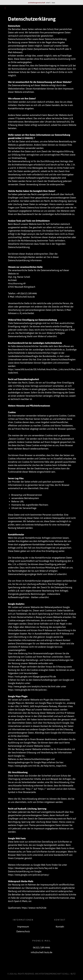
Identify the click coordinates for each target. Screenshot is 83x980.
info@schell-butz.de (42, 952)
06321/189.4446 (42, 948)
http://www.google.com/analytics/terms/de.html (32, 686)
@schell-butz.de (27, 297)
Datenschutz (23, 931)
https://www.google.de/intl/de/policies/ (28, 690)
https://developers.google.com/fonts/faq (28, 868)
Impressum (23, 927)
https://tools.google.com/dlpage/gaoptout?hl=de (32, 677)
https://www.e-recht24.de (34, 908)
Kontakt (60, 927)
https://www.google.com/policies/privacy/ (29, 875)
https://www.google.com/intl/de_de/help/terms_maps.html (37, 766)
